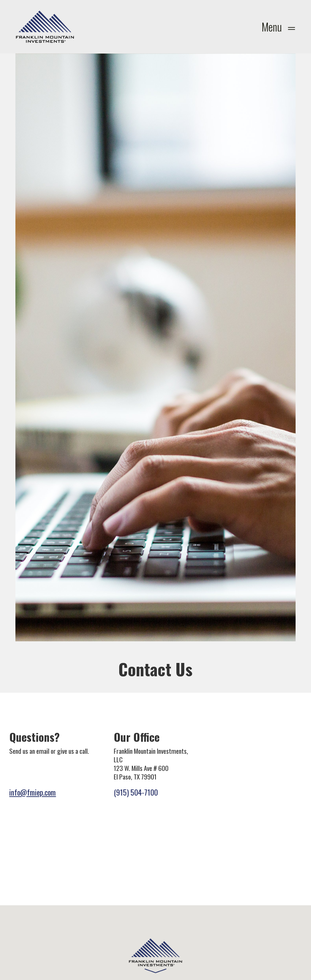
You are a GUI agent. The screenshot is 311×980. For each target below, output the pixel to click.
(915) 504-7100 (136, 792)
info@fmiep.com (33, 792)
